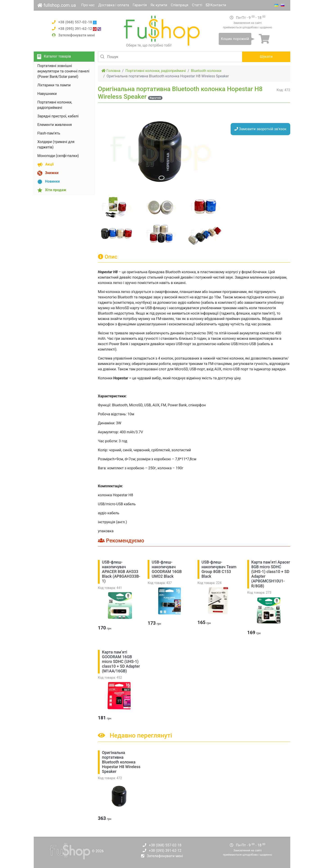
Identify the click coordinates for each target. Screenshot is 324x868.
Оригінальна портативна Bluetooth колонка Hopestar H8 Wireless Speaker (121, 762)
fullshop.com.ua (57, 5)
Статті (197, 5)
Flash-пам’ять (49, 133)
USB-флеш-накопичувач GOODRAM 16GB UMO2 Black (167, 569)
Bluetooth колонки (206, 71)
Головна (111, 71)
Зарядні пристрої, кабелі (58, 116)
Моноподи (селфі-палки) (58, 156)
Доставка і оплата (114, 5)
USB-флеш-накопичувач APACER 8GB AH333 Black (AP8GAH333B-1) (121, 572)
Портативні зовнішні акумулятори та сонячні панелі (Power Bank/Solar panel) (63, 71)
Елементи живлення (55, 125)
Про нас (88, 5)
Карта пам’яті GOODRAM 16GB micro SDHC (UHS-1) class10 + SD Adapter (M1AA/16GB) (121, 662)
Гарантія (140, 5)
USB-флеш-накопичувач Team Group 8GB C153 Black (219, 569)
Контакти (216, 5)
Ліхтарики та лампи (54, 85)
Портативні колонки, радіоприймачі (156, 71)
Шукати (266, 57)
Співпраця (180, 5)
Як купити (159, 5)
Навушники (47, 94)
